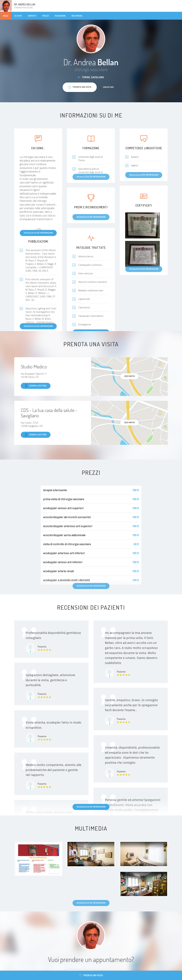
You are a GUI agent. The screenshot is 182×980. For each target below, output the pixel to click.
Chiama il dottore (36, 386)
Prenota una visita (91, 975)
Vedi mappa (129, 376)
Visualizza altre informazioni (38, 233)
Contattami (108, 87)
